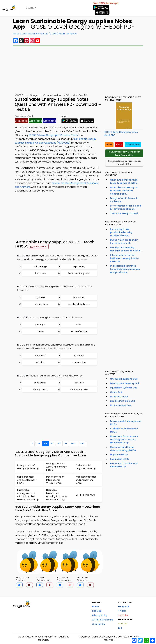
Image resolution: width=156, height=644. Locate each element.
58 (39, 444)
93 (66, 444)
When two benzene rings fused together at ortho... (124, 181)
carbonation (79, 362)
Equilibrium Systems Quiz (124, 388)
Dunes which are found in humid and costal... (124, 241)
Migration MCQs (119, 455)
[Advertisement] (78, 70)
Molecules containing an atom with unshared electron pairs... (124, 191)
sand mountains (79, 390)
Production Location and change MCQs (124, 465)
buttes (79, 325)
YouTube (123, 615)
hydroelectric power (79, 273)
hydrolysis (40, 356)
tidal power (40, 273)
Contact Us (98, 624)
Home (95, 607)
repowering (79, 266)
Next (73, 444)
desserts (79, 383)
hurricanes (79, 297)
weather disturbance (79, 304)
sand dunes (40, 383)
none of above (79, 331)
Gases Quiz (116, 392)
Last (82, 444)
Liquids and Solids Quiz (123, 401)
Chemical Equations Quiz (124, 379)
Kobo (119, 145)
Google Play (133, 145)
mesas (40, 331)
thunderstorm (40, 304)
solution (40, 362)
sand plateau (40, 390)
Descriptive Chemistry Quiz (125, 383)
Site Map (97, 611)
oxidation (79, 356)
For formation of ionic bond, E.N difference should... (126, 207)
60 (52, 444)
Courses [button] (30, 8)
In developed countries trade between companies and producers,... (125, 269)
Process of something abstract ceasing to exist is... (126, 249)
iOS (120, 628)
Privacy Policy (100, 615)
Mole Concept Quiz (121, 405)
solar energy (40, 266)
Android (123, 624)
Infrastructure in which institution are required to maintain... (124, 258)
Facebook (124, 607)
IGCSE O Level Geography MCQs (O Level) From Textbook (45, 34)
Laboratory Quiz (119, 397)
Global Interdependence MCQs (124, 430)
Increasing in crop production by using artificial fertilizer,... (121, 232)
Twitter (122, 611)
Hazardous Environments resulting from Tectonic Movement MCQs (124, 439)
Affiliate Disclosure (103, 620)
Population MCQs (120, 459)
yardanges (40, 325)
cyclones (40, 297)
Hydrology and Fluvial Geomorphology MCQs (123, 449)
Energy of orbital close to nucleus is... (124, 200)
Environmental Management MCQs (126, 423)
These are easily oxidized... (125, 213)
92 (59, 444)
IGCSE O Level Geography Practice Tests (53, 135)
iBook (109, 145)
